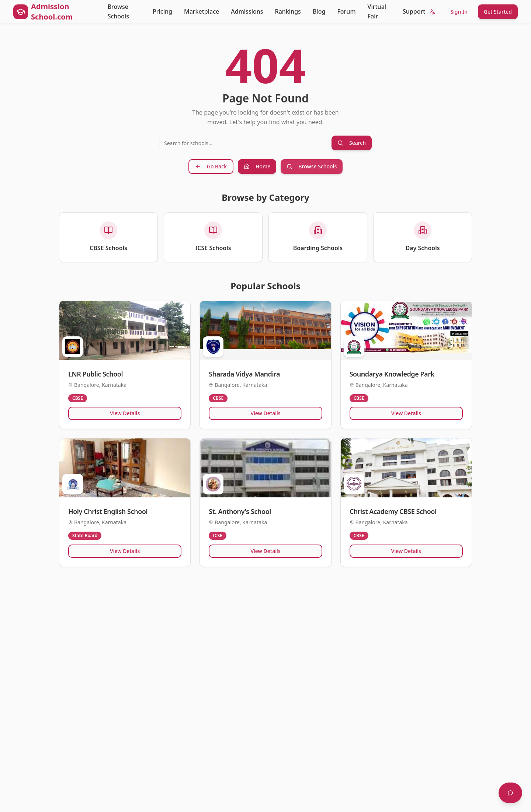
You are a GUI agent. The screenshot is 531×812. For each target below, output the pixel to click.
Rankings (288, 11)
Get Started (498, 12)
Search (352, 143)
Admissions (247, 11)
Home (257, 166)
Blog (319, 11)
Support (414, 11)
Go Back (211, 166)
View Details (125, 413)
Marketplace (202, 11)
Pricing (162, 11)
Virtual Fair (377, 11)
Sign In (459, 12)
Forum (346, 11)
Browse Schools (118, 11)
